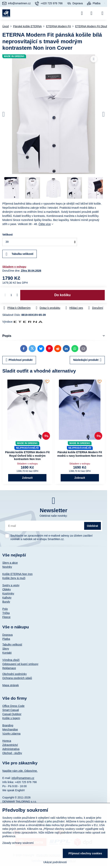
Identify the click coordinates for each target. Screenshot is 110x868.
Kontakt (7, 653)
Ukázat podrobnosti (55, 862)
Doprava (7, 635)
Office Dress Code (13, 706)
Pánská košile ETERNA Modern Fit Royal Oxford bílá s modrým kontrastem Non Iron (27, 456)
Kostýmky (8, 593)
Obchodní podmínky (14, 674)
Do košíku (63, 295)
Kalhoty (7, 598)
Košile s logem (11, 718)
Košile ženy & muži (14, 578)
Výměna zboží (11, 660)
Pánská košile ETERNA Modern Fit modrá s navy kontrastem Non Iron (80, 454)
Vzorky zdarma (11, 734)
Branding (8, 725)
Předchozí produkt (19, 360)
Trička (6, 613)
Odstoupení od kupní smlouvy (20, 664)
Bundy (6, 602)
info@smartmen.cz (23, 778)
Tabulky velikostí (12, 645)
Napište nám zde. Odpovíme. (20, 771)
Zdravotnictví (10, 745)
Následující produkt (87, 360)
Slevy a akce (10, 563)
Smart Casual (11, 710)
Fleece (6, 617)
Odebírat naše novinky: (54, 516)
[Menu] (102, 13)
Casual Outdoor (12, 714)
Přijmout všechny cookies (85, 853)
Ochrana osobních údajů (17, 678)
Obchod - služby (12, 753)
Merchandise (10, 729)
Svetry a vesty (11, 585)
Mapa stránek (11, 685)
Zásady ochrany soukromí (18, 843)
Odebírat (93, 526)
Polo (5, 609)
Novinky (7, 567)
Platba (6, 639)
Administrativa (11, 749)
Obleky (7, 589)
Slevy (6, 649)
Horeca (7, 741)
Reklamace (9, 668)
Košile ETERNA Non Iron (17, 574)
